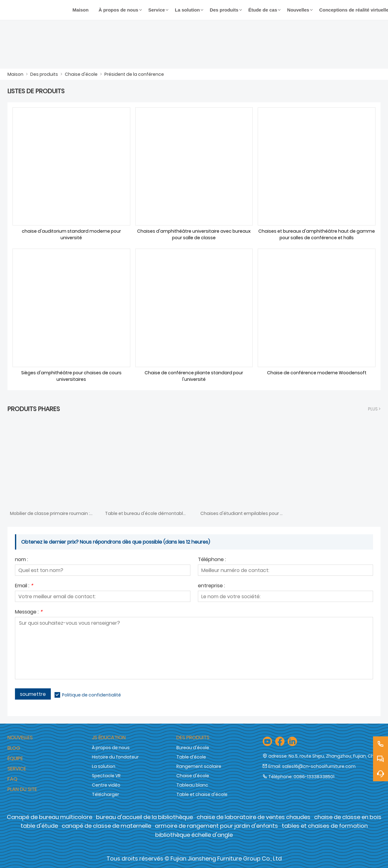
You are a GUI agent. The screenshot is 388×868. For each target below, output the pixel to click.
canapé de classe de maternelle (106, 826)
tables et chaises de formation (325, 826)
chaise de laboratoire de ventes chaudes (254, 817)
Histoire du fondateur (115, 757)
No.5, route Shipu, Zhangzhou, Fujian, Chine (335, 756)
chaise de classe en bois (348, 817)
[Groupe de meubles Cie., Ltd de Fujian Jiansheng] (38, 10)
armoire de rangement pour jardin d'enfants (216, 826)
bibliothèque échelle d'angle (194, 835)
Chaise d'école (81, 74)
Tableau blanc (192, 785)
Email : (24, 586)
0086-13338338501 (314, 777)
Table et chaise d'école (202, 794)
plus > (374, 409)
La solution (104, 766)
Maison (15, 74)
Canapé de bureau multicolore (50, 817)
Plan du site (22, 789)
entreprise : (211, 586)
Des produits (44, 74)
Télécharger (105, 794)
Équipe (15, 758)
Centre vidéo (106, 785)
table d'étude (39, 826)
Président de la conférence (134, 74)
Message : (29, 612)
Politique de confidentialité (91, 695)
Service (17, 769)
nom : (22, 560)
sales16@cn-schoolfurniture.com (319, 766)
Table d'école (191, 757)
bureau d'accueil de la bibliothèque (144, 817)
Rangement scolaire (199, 766)
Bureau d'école (193, 748)
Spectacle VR (106, 776)
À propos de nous (111, 748)
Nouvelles (20, 737)
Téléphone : (212, 560)
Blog (14, 748)
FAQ (12, 779)
